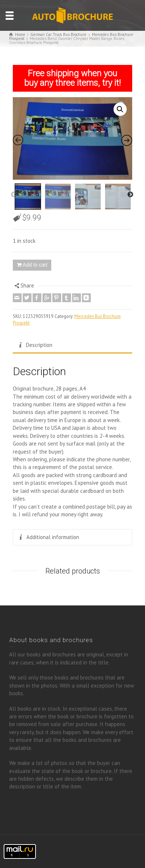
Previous (14, 195)
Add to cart (35, 265)
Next (130, 195)
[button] (120, 109)
